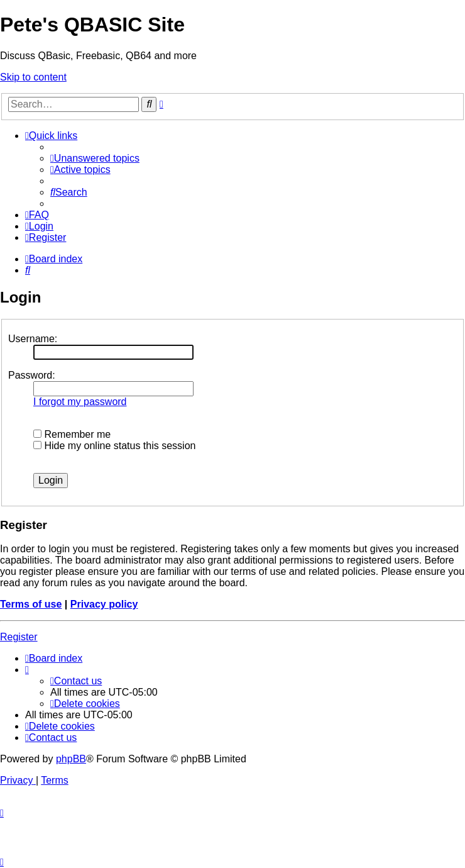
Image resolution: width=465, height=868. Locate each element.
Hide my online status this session (114, 446)
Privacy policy (104, 604)
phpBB (71, 759)
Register (19, 637)
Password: (32, 375)
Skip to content (33, 77)
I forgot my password (80, 402)
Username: (33, 339)
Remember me (72, 434)
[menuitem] (95, 158)
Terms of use (31, 604)
